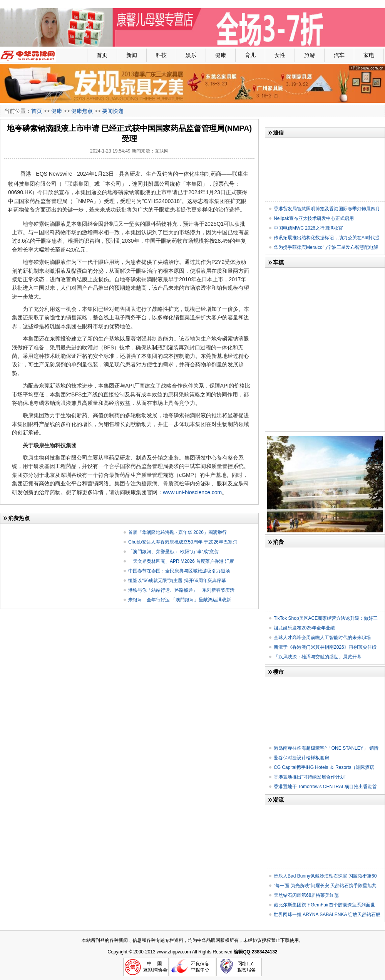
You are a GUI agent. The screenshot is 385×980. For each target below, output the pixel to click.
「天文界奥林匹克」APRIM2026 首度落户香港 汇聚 (181, 561)
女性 (280, 55)
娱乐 (191, 55)
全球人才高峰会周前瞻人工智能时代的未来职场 (322, 638)
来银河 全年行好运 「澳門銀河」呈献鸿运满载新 (180, 600)
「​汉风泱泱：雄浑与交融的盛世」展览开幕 (318, 657)
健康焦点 (82, 111)
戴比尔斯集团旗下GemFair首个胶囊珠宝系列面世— (327, 905)
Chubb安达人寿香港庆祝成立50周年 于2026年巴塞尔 (183, 542)
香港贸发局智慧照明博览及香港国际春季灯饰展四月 (327, 209)
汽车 (339, 55)
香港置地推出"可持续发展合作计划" (310, 777)
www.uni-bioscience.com (192, 492)
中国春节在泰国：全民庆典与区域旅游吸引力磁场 (179, 571)
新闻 (132, 55)
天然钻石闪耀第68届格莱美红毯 (306, 895)
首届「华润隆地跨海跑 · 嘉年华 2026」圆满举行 (177, 532)
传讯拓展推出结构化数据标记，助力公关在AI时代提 (327, 238)
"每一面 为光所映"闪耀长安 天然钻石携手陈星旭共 (325, 886)
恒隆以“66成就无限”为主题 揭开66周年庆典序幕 (177, 581)
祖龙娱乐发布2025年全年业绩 (304, 628)
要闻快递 (113, 111)
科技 (161, 55)
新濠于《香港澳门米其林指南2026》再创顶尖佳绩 (325, 647)
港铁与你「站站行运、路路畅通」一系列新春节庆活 (181, 590)
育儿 (250, 55)
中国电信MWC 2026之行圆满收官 (308, 228)
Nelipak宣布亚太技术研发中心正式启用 (314, 218)
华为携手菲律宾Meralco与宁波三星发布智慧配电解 (326, 247)
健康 (221, 55)
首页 (102, 55)
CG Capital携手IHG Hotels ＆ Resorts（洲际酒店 (324, 767)
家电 (369, 55)
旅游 (310, 55)
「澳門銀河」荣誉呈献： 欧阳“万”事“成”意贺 (173, 552)
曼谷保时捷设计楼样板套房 (301, 758)
